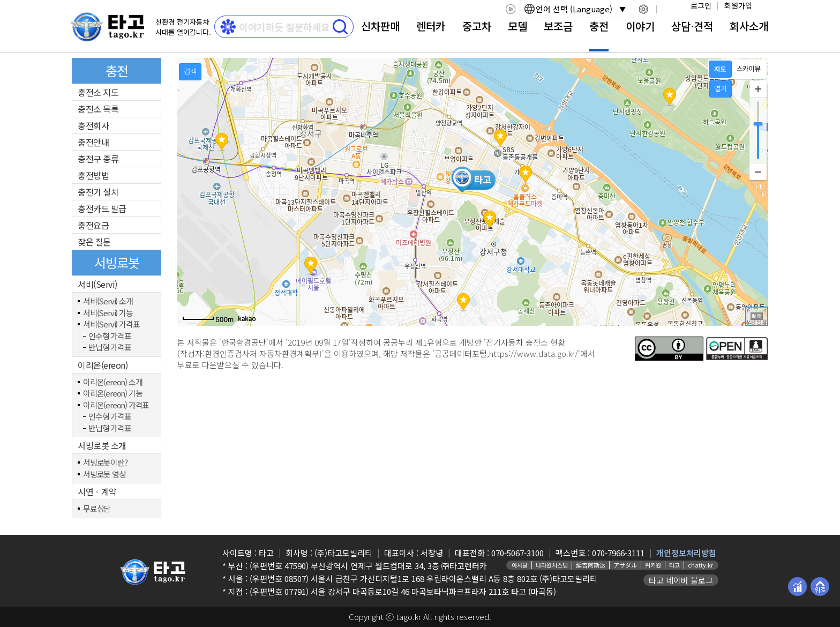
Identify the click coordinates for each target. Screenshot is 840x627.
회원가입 (738, 5)
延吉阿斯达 (591, 565)
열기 (721, 88)
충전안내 (93, 142)
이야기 (640, 26)
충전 (599, 26)
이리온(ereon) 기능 (112, 394)
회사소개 (749, 26)
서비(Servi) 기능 (108, 313)
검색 (190, 71)
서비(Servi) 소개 (108, 301)
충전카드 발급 (102, 208)
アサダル (625, 565)
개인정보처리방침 (686, 553)
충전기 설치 (98, 192)
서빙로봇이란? (105, 463)
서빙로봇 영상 (104, 475)
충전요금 (93, 225)
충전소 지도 (98, 92)
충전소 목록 (98, 109)
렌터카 (431, 26)
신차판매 (380, 26)
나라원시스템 (552, 565)
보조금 (558, 26)
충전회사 (93, 125)
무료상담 (97, 509)
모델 (517, 26)
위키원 (653, 565)
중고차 (477, 26)
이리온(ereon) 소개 (112, 382)
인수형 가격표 (110, 336)
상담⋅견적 (692, 26)
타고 (674, 565)
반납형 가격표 (110, 348)
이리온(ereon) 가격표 (116, 405)
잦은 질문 (94, 242)
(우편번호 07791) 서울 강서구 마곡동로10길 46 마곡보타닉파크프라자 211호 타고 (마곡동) (403, 591)
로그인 (701, 5)
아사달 (520, 565)
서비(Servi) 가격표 (111, 324)
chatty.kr (700, 565)
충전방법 (93, 175)
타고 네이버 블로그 (681, 580)
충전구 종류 (98, 159)
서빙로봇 (117, 262)
